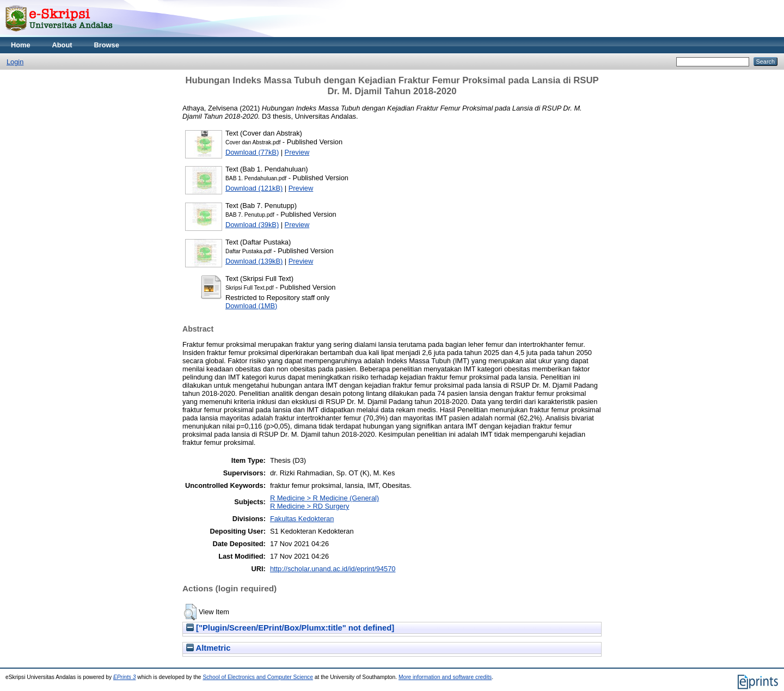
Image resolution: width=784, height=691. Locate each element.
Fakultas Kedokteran (302, 519)
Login (15, 62)
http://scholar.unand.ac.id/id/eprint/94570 (333, 569)
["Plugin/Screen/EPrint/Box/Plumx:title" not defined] (290, 628)
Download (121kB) (254, 188)
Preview (297, 152)
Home (21, 45)
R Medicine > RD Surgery (310, 506)
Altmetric (208, 648)
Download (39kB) (252, 225)
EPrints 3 (125, 677)
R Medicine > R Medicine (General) (324, 498)
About (62, 45)
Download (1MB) (251, 306)
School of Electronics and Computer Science (258, 677)
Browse (107, 45)
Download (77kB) (252, 152)
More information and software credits (445, 677)
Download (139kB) (254, 261)
